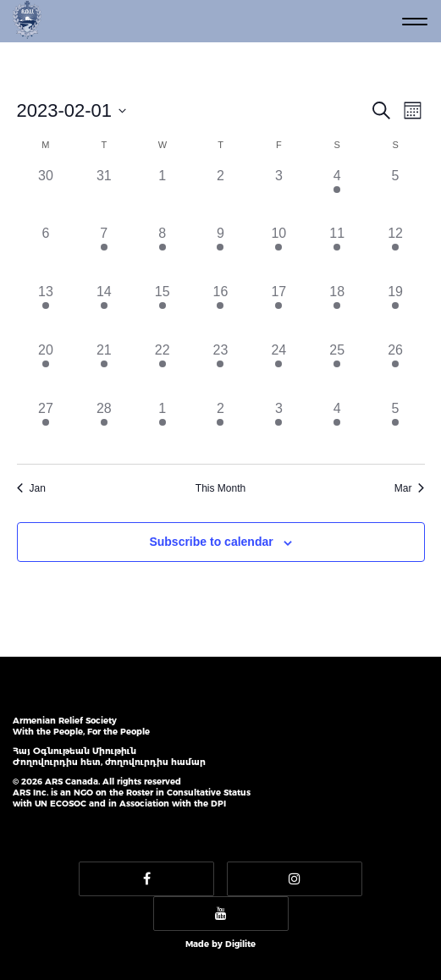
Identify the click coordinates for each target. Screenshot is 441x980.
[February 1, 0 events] (162, 195)
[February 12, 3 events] (396, 253)
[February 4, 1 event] (337, 195)
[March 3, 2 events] (279, 428)
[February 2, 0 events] (220, 195)
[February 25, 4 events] (337, 369)
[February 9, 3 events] (220, 253)
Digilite (240, 944)
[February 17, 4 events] (279, 311)
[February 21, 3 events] (104, 369)
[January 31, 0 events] (104, 195)
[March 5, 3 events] (396, 428)
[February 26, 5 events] (396, 369)
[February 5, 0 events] (396, 195)
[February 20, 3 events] (46, 369)
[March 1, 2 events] (162, 428)
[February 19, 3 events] (396, 311)
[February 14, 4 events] (104, 311)
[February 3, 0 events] (279, 195)
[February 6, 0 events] (46, 253)
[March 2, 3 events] (220, 428)
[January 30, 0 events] (46, 195)
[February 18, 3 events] (337, 311)
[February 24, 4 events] (279, 369)
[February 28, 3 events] (104, 428)
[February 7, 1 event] (104, 253)
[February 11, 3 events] (337, 253)
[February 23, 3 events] (220, 369)
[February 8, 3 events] (162, 253)
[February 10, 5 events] (279, 253)
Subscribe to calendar (211, 542)
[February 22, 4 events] (162, 369)
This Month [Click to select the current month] (220, 488)
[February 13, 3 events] (46, 311)
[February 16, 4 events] (220, 311)
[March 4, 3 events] (337, 428)
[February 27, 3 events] (46, 428)
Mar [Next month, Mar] (410, 488)
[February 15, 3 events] (162, 311)
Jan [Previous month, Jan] (31, 488)
